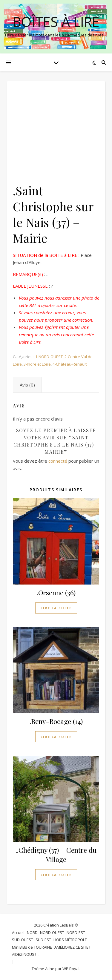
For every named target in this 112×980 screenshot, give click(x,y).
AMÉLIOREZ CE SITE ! (72, 947)
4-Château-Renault (70, 364)
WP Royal (71, 969)
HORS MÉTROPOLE (70, 940)
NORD (32, 933)
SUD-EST (43, 940)
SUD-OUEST (23, 940)
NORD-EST (76, 933)
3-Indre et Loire (37, 364)
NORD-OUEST (52, 933)
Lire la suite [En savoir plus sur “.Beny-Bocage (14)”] (56, 737)
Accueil (18, 933)
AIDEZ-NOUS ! (24, 954)
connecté (58, 461)
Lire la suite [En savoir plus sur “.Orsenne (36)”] (56, 608)
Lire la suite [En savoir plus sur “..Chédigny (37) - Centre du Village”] (56, 875)
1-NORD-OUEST (49, 357)
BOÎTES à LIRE (56, 22)
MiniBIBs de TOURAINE (32, 947)
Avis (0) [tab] (27, 385)
